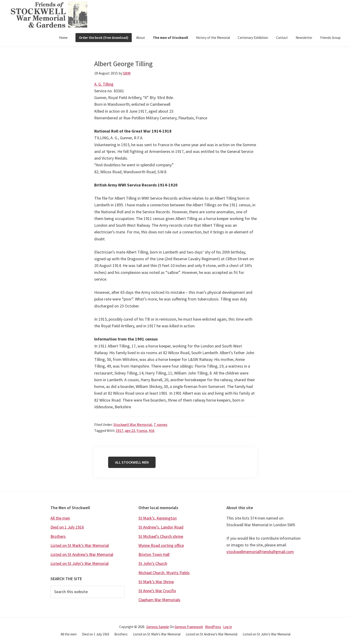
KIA (152, 430)
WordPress (213, 627)
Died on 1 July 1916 (67, 527)
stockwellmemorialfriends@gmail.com (260, 552)
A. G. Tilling (104, 84)
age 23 (130, 430)
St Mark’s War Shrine (156, 582)
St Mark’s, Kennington (158, 518)
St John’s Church (153, 563)
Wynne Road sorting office (161, 545)
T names (161, 424)
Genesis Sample (158, 627)
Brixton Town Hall (154, 554)
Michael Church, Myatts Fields (164, 573)
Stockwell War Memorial (133, 424)
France (142, 430)
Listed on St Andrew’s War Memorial (82, 554)
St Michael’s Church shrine (161, 536)
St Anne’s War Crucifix (157, 591)
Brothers (58, 536)
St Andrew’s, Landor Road (161, 527)
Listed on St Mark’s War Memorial (80, 545)
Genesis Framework (189, 627)
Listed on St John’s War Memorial (80, 563)
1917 (119, 430)
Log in (228, 627)
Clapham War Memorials (159, 600)
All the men (60, 518)
